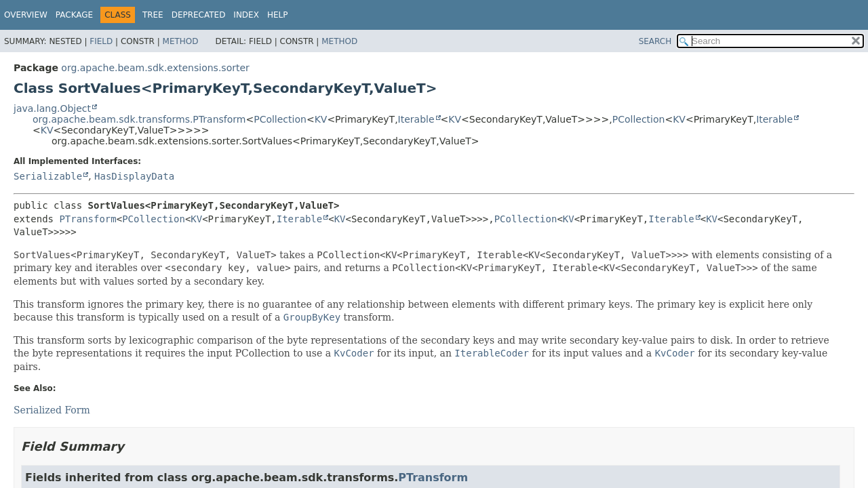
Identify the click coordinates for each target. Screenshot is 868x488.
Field (101, 41)
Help (278, 15)
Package (74, 15)
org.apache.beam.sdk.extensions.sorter (155, 68)
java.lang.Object (52, 108)
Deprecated (199, 15)
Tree (153, 15)
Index (246, 15)
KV (321, 119)
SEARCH (655, 41)
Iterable (416, 119)
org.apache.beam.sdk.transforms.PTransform (139, 119)
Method (181, 41)
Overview (26, 15)
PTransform (87, 219)
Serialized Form (52, 410)
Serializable (48, 176)
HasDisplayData (134, 176)
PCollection (280, 119)
